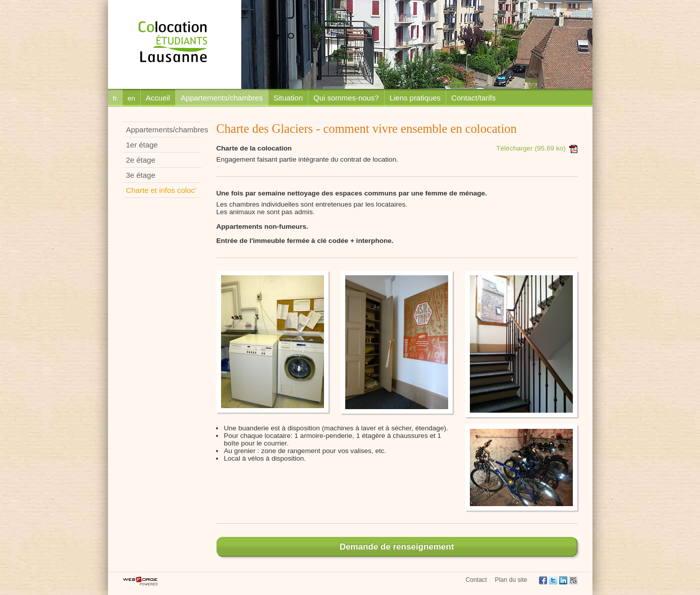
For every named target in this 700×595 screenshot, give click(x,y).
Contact (476, 580)
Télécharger (536, 148)
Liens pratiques (415, 98)
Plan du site (511, 580)
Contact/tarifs (473, 98)
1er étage (142, 145)
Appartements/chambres (222, 98)
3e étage (141, 175)
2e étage (141, 160)
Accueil (158, 98)
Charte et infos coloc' (161, 190)
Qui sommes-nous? (346, 98)
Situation (288, 98)
